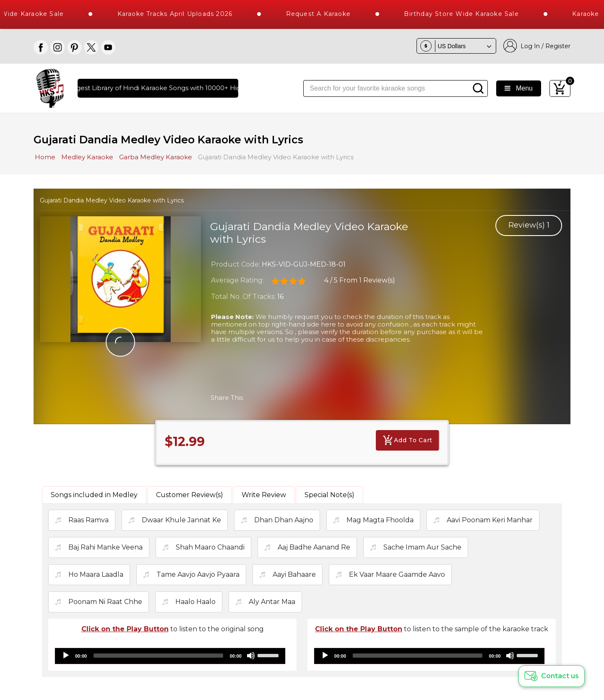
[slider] (158, 656)
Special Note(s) (329, 495)
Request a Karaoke (335, 14)
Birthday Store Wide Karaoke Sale (478, 14)
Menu (519, 88)
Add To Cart (407, 440)
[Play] (66, 656)
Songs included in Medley (94, 495)
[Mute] (251, 656)
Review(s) (529, 225)
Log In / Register (537, 46)
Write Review (264, 495)
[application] (170, 656)
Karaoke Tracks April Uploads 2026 (191, 14)
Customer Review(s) (190, 495)
